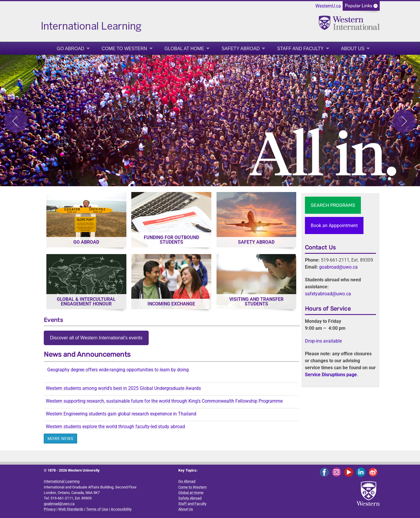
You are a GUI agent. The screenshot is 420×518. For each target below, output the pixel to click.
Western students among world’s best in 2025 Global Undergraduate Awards (123, 388)
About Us (353, 49)
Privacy (50, 509)
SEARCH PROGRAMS (333, 205)
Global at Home (184, 49)
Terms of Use (97, 509)
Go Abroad (71, 49)
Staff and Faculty (300, 49)
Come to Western (124, 49)
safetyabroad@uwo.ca (328, 294)
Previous (16, 121)
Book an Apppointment (334, 226)
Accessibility (121, 509)
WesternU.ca (328, 6)
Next (404, 121)
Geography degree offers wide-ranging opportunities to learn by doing (118, 370)
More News (60, 439)
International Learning (62, 481)
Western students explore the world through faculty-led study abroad (115, 426)
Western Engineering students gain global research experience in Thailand (121, 414)
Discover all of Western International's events (96, 338)
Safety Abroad (241, 49)
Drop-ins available (323, 341)
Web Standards (71, 509)
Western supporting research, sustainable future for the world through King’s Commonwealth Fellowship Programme (164, 401)
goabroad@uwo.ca (338, 267)
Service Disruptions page (331, 375)
